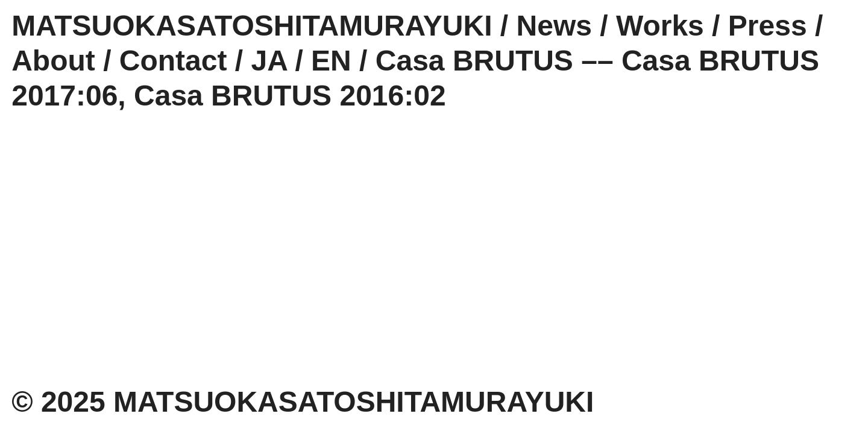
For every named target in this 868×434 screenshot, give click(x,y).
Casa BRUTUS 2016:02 (290, 96)
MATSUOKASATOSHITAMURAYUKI (252, 26)
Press (768, 26)
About (53, 61)
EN (331, 61)
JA (269, 61)
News (554, 26)
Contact (173, 61)
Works (660, 26)
